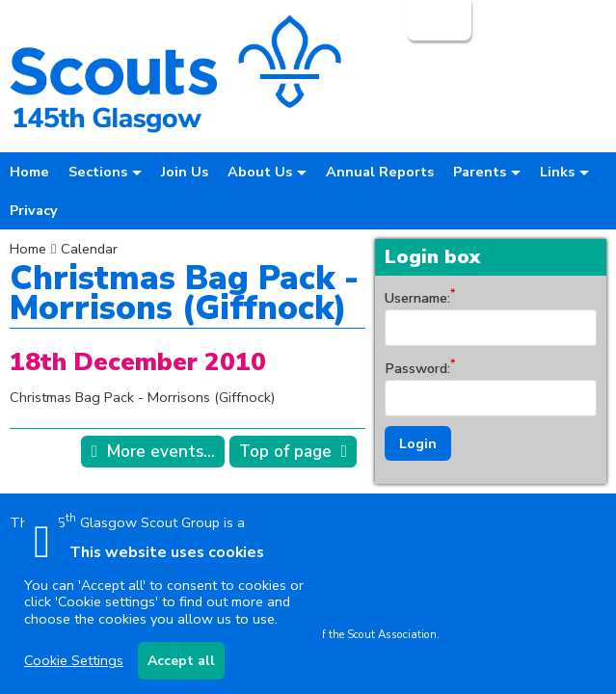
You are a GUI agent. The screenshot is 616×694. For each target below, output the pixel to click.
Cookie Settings (74, 660)
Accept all (181, 661)
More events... (161, 452)
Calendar (89, 249)
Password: (417, 368)
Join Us (185, 172)
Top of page (285, 452)
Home (29, 172)
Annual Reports (380, 172)
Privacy (34, 210)
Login (437, 20)
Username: (417, 298)
